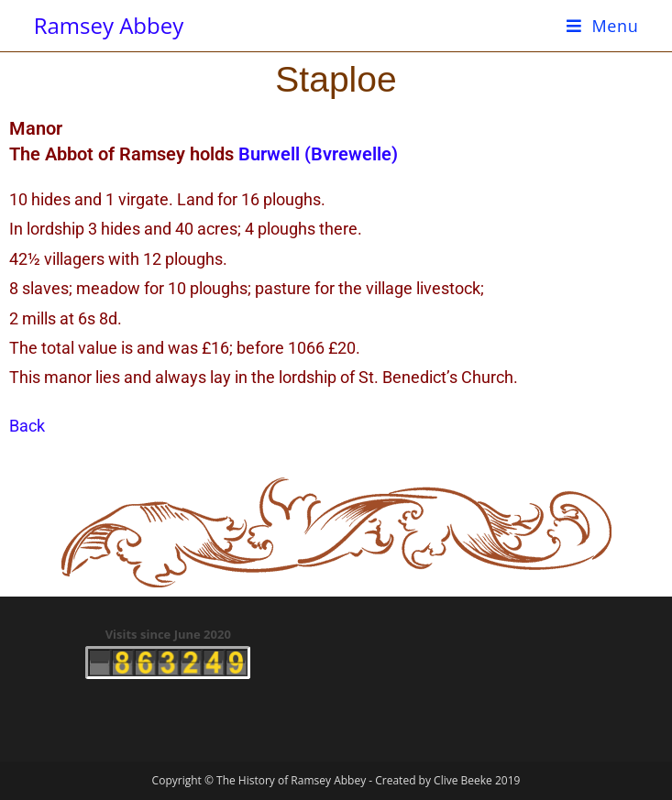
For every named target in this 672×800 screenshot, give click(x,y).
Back (27, 426)
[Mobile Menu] (603, 26)
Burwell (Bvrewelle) (318, 154)
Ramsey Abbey (109, 25)
